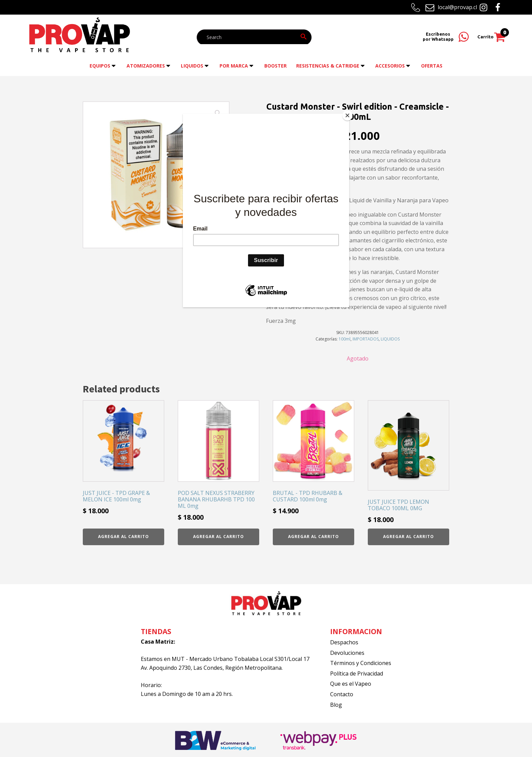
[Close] (347, 115)
